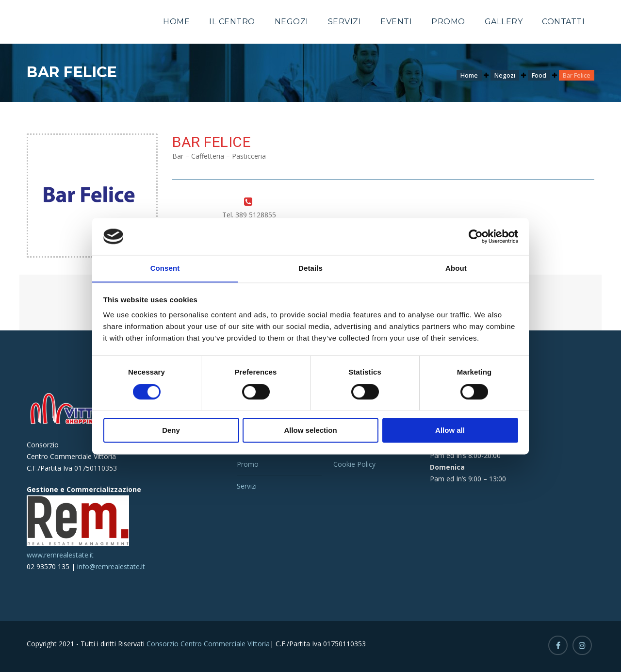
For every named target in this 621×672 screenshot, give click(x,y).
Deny (171, 431)
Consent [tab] (165, 268)
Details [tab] (310, 268)
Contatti (563, 22)
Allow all (450, 431)
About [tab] (456, 268)
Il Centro (232, 22)
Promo (448, 22)
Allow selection (310, 431)
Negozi (292, 22)
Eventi (396, 22)
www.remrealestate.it (60, 555)
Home (176, 22)
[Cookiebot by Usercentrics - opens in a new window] (476, 236)
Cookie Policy (354, 464)
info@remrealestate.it (111, 566)
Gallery (504, 22)
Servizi (345, 22)
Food (539, 75)
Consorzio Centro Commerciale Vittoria (207, 644)
